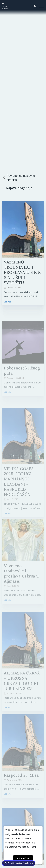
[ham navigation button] (41, 6)
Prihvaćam (23, 859)
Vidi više (8, 305)
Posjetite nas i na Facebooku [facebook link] (19, 863)
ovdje (8, 851)
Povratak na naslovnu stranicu (18, 178)
